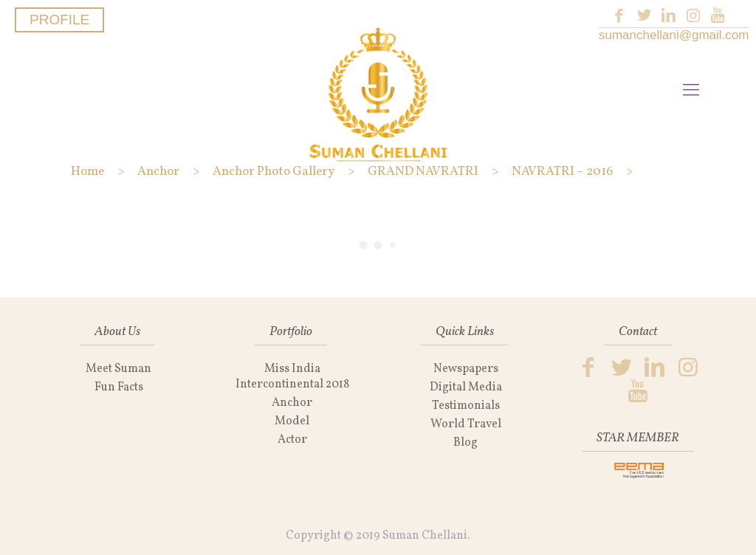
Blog (465, 443)
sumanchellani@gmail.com (674, 35)
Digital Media (466, 387)
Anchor (292, 403)
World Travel (466, 424)
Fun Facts (119, 387)
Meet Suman (118, 369)
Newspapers (466, 369)
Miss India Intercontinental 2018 (292, 377)
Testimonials (466, 406)
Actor (292, 440)
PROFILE (59, 20)
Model (292, 421)
